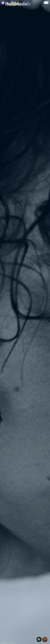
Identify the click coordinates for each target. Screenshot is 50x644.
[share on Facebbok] (6, 643)
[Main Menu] (3, 3)
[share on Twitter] (9, 643)
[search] (45, 3)
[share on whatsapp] (13, 643)
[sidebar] (47, 3)
